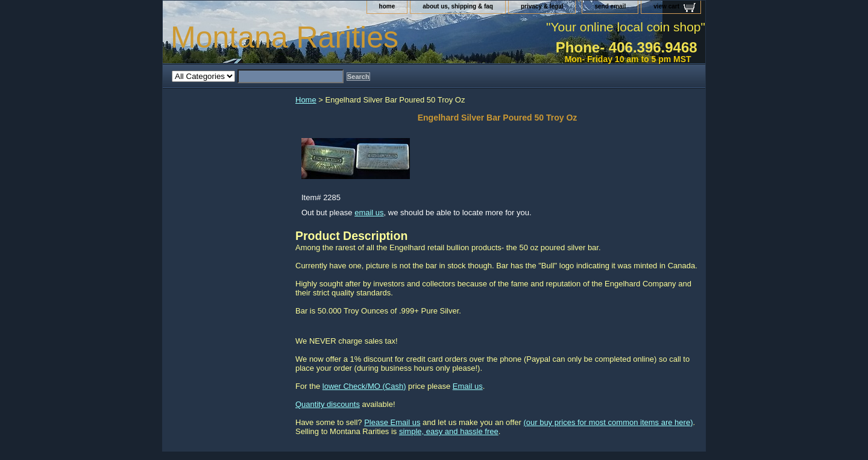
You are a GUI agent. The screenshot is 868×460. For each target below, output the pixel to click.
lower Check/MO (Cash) (364, 386)
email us (369, 213)
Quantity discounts (328, 404)
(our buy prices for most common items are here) (608, 422)
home (387, 6)
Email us (468, 386)
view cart (666, 6)
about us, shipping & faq (458, 6)
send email (610, 6)
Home (306, 100)
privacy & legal (542, 6)
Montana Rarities (285, 37)
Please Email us (392, 422)
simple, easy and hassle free (449, 431)
